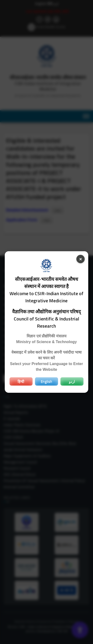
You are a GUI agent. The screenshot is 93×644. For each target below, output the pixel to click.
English (46, 381)
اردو (72, 381)
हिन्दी (21, 381)
